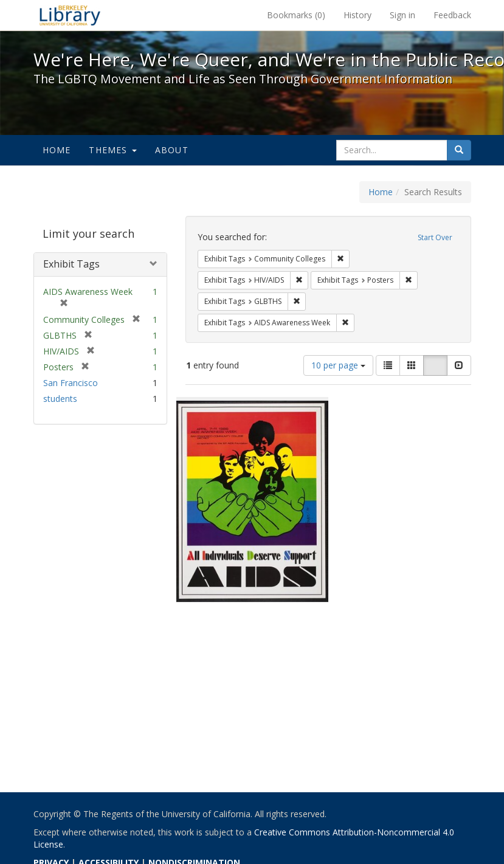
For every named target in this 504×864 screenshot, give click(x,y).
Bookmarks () (296, 15)
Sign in (402, 15)
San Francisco (71, 383)
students (60, 399)
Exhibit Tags (71, 264)
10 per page (338, 365)
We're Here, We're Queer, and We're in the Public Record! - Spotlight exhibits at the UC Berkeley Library (70, 15)
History (357, 15)
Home (57, 150)
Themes (112, 150)
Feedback (452, 15)
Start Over (435, 237)
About (172, 150)
